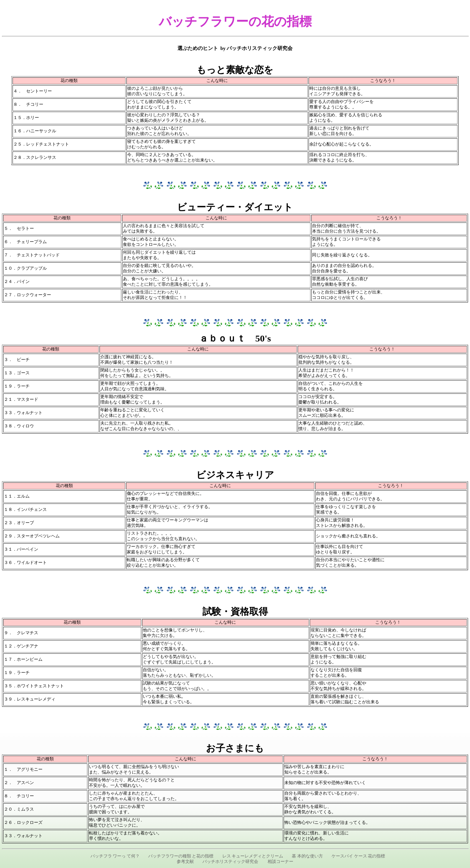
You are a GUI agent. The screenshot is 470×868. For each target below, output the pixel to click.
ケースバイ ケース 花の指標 (358, 856)
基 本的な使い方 (307, 856)
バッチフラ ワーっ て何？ (115, 856)
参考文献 (185, 862)
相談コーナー (280, 862)
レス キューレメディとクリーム (253, 856)
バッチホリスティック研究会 (230, 862)
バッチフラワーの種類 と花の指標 (181, 856)
